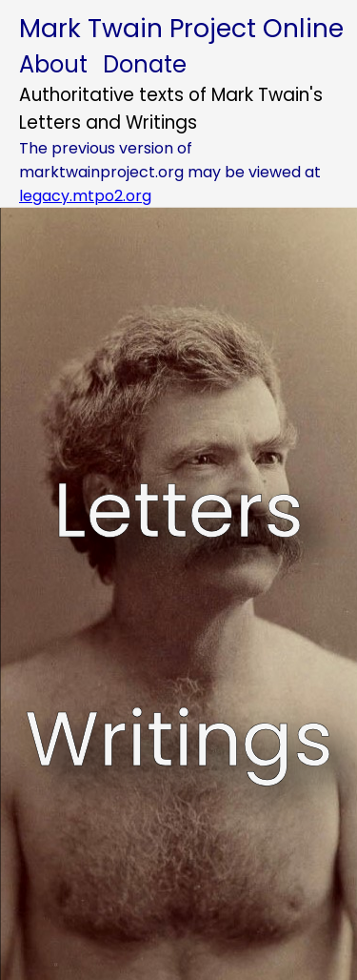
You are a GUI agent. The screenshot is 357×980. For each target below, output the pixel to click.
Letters (178, 510)
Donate (145, 64)
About (53, 64)
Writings (179, 739)
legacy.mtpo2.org (85, 196)
